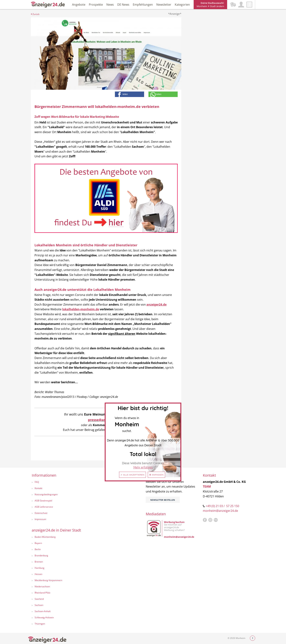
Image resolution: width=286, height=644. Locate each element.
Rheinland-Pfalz (42, 593)
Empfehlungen (143, 5)
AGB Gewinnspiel (43, 501)
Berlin (38, 549)
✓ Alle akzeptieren (133, 475)
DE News (123, 5)
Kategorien (182, 5)
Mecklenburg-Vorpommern (48, 580)
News (110, 5)
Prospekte (96, 5)
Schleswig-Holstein (44, 617)
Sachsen (39, 605)
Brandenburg (41, 555)
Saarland (39, 599)
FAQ (37, 482)
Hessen (38, 574)
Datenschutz (41, 513)
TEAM (207, 486)
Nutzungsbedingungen (46, 494)
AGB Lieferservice (44, 507)
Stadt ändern (216, 6)
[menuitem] (57, 482)
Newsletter (164, 5)
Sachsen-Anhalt (43, 611)
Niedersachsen (42, 586)
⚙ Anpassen (156, 475)
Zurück (35, 14)
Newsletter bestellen (163, 500)
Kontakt (38, 488)
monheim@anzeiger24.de (220, 511)
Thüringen (40, 624)
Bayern (38, 543)
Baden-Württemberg (45, 537)
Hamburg (39, 568)
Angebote (79, 5)
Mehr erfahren (143, 467)
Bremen (39, 562)
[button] (130, 94)
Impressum (40, 519)
